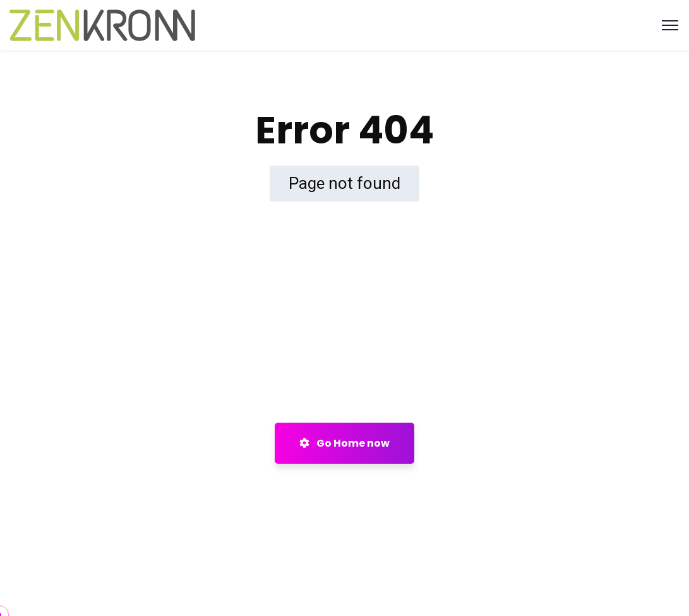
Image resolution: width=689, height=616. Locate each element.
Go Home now (344, 443)
